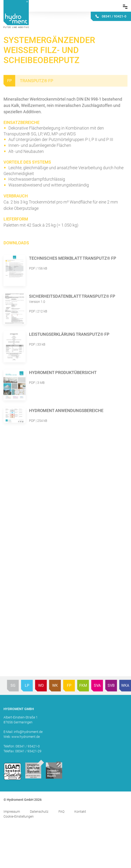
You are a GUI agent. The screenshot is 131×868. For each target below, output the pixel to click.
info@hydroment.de (28, 732)
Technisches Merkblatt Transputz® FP (73, 259)
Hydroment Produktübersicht (63, 373)
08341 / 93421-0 (28, 746)
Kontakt (80, 812)
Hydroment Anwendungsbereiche (66, 411)
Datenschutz (39, 812)
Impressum (12, 812)
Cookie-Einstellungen (19, 816)
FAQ (61, 812)
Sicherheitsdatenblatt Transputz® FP (72, 297)
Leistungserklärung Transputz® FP (69, 335)
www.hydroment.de (26, 737)
